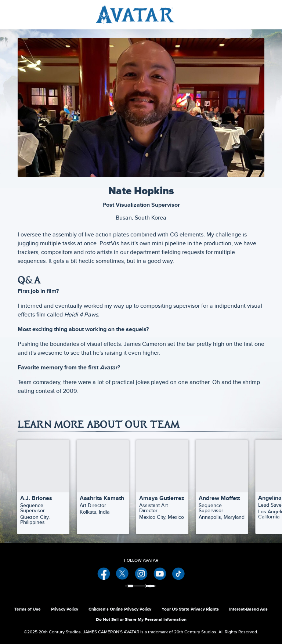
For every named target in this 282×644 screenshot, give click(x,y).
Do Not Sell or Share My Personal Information (141, 619)
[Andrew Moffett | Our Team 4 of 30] (222, 466)
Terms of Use (28, 609)
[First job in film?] (141, 291)
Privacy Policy (65, 609)
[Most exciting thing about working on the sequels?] (141, 329)
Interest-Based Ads (248, 609)
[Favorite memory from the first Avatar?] (141, 368)
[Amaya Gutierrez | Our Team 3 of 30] (162, 466)
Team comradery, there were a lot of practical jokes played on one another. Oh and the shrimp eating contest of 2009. (139, 386)
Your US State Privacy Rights (190, 609)
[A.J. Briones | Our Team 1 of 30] (43, 466)
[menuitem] (259, 15)
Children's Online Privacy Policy (120, 609)
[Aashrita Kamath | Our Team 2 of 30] (103, 466)
